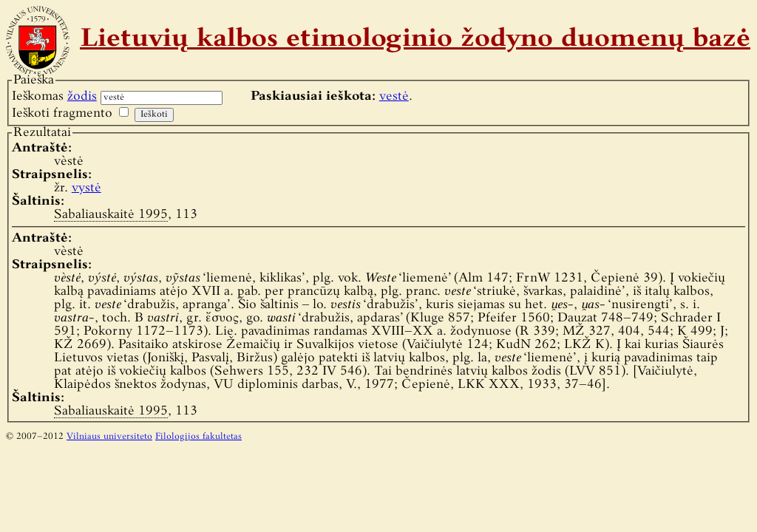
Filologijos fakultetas (198, 437)
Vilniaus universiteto (109, 437)
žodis (82, 96)
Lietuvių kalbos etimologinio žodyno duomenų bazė (415, 40)
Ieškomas (54, 96)
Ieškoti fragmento (62, 113)
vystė (86, 188)
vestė (394, 96)
